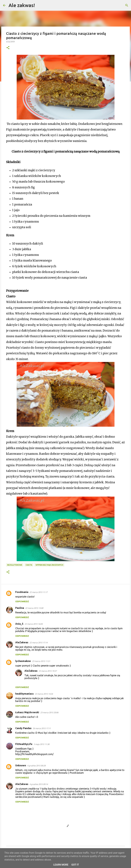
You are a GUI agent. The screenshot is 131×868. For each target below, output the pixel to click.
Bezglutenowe (15, 565)
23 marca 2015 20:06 (49, 712)
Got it (75, 865)
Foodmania (22, 592)
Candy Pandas (23, 728)
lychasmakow (23, 661)
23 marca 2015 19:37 (48, 671)
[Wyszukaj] (39, 5)
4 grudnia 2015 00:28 (36, 766)
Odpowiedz (22, 601)
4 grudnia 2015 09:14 (39, 784)
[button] (8, 48)
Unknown (21, 765)
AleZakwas (22, 642)
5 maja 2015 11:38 (42, 744)
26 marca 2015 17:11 (42, 728)
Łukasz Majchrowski (27, 712)
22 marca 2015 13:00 (34, 608)
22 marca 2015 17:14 (39, 643)
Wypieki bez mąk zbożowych (49, 565)
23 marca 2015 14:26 (44, 694)
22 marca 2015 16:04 (34, 624)
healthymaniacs (24, 694)
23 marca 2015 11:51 (41, 661)
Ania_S (19, 624)
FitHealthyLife (24, 744)
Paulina (20, 608)
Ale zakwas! (22, 5)
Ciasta (29, 565)
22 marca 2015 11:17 (39, 592)
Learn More (61, 865)
